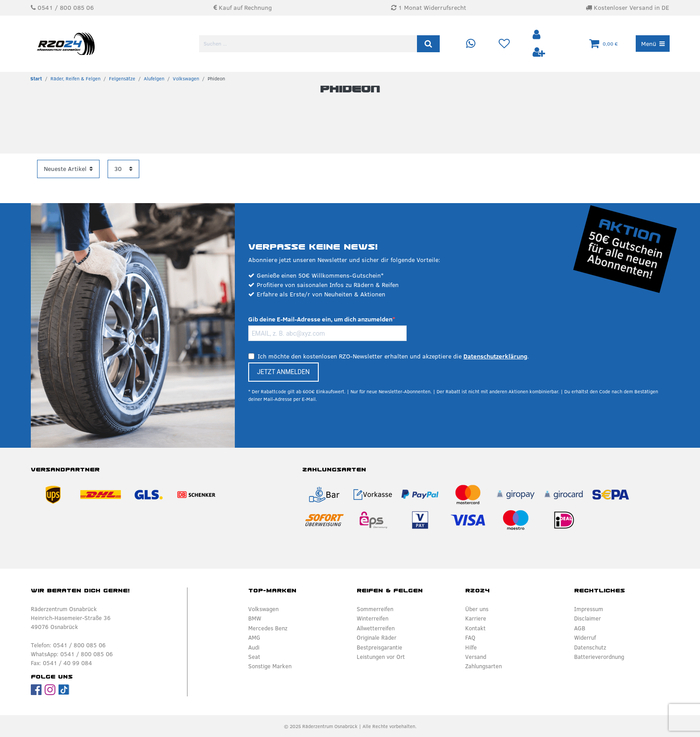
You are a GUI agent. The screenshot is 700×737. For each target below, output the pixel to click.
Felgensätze (122, 79)
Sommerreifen (375, 609)
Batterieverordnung (599, 657)
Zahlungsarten (483, 666)
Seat (254, 657)
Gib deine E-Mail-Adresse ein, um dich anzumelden (320, 319)
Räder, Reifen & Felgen (75, 79)
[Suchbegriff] (309, 44)
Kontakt (475, 628)
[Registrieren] (539, 52)
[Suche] (428, 44)
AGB (580, 628)
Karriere (476, 618)
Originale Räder (377, 637)
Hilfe (471, 647)
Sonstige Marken (270, 666)
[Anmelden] (537, 35)
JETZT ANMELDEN (283, 372)
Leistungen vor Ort (381, 657)
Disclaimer (587, 618)
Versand (476, 657)
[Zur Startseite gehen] (36, 79)
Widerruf (585, 637)
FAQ (470, 637)
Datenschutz (590, 647)
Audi (254, 647)
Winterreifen (373, 618)
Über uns (477, 609)
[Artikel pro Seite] (123, 169)
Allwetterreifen (376, 628)
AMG (254, 637)
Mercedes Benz (268, 628)
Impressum (589, 609)
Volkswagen (186, 79)
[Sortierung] (68, 169)
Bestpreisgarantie (379, 647)
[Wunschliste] (504, 44)
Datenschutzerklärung (495, 356)
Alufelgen (154, 79)
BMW (255, 618)
